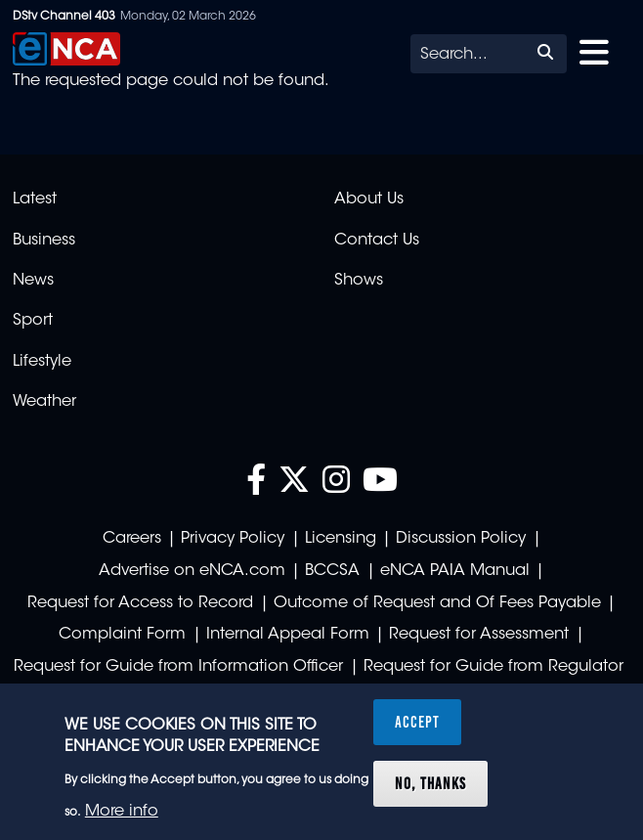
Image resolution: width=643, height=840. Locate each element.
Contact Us (377, 241)
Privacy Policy (233, 539)
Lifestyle (42, 362)
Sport (33, 321)
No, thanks (430, 783)
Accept (417, 722)
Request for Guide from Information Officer (178, 667)
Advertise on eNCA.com (192, 571)
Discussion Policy (461, 539)
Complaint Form (122, 635)
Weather (44, 402)
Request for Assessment (479, 635)
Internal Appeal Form (288, 635)
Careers (132, 539)
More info (122, 812)
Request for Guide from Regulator (493, 667)
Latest (35, 199)
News (33, 281)
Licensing (341, 539)
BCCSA (332, 571)
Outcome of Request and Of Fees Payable (437, 603)
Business (44, 241)
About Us (369, 199)
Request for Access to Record (140, 603)
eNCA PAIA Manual (455, 571)
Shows (359, 281)
